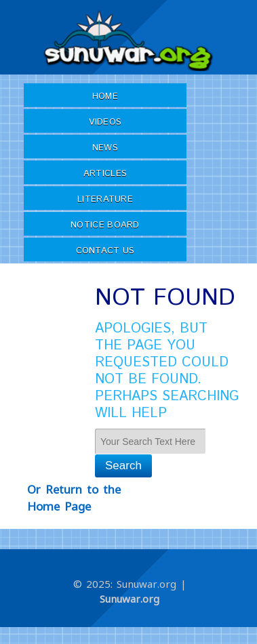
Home (105, 96)
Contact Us (105, 251)
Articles (105, 174)
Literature (105, 199)
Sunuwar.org (130, 599)
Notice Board (105, 225)
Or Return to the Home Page (74, 498)
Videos (105, 122)
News (105, 148)
